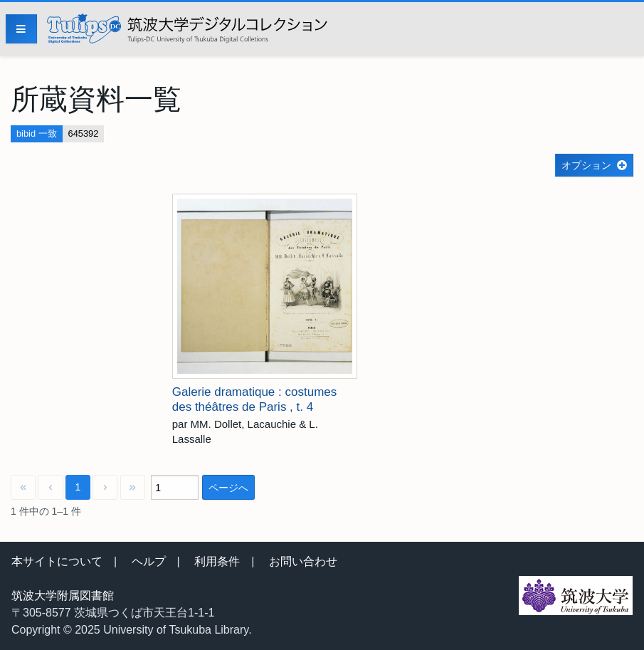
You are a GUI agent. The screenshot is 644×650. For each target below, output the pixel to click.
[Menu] (21, 29)
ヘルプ (149, 561)
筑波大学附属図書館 (63, 596)
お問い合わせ (303, 561)
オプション (586, 165)
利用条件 (217, 561)
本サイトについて (57, 561)
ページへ (228, 488)
